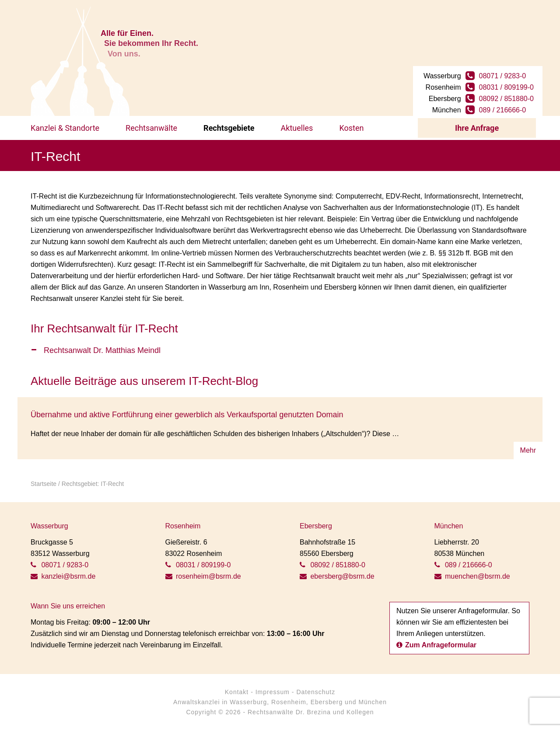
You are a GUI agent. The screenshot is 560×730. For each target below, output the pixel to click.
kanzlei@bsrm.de (63, 576)
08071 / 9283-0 (503, 76)
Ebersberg (327, 702)
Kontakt (237, 692)
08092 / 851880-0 (506, 99)
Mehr (528, 450)
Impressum (273, 692)
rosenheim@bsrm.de (203, 576)
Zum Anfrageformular (436, 645)
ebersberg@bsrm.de (337, 576)
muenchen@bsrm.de (472, 576)
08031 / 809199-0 (506, 87)
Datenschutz (316, 692)
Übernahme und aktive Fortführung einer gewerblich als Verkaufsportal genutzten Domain (187, 415)
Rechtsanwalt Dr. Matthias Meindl (102, 350)
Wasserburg (248, 702)
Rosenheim (289, 702)
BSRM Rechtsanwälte (80, 61)
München (373, 702)
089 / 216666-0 (503, 110)
